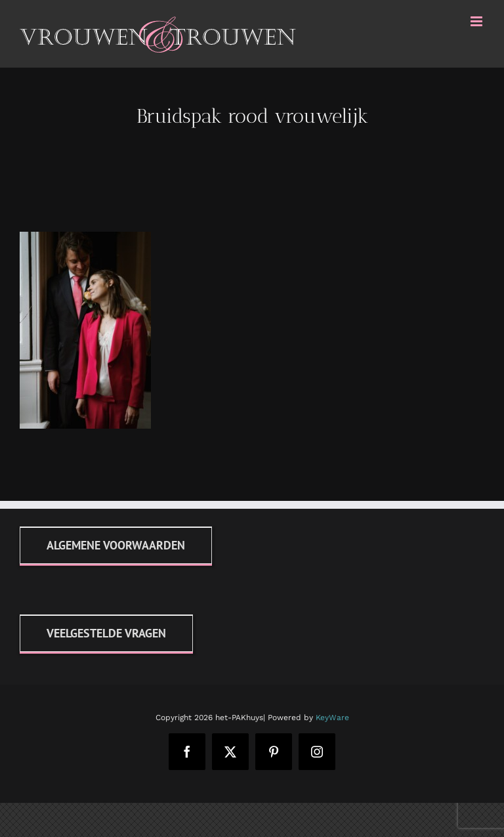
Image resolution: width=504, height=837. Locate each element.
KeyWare (332, 718)
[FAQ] (106, 633)
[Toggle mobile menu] (477, 21)
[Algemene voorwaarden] (116, 545)
